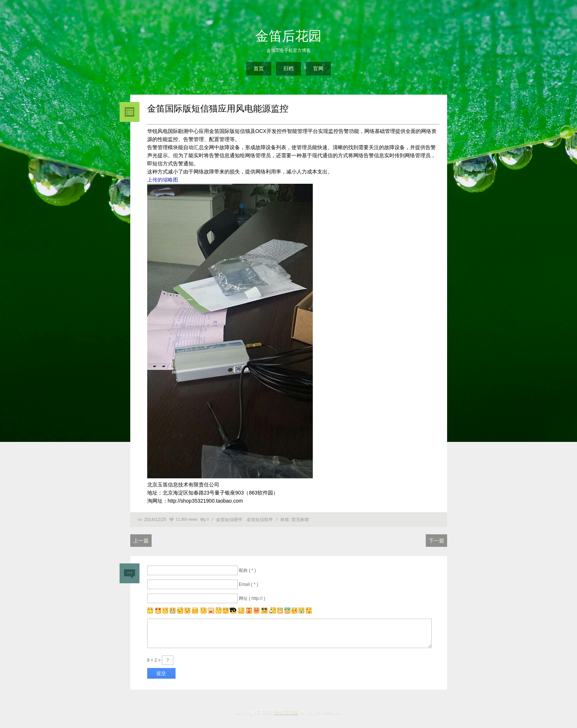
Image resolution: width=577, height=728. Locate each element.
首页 (259, 68)
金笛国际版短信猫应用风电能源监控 (218, 108)
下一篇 (436, 541)
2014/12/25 (155, 520)
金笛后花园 (288, 36)
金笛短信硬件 (229, 520)
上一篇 (141, 541)
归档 (288, 68)
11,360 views (187, 519)
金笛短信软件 (260, 520)
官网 (318, 68)
